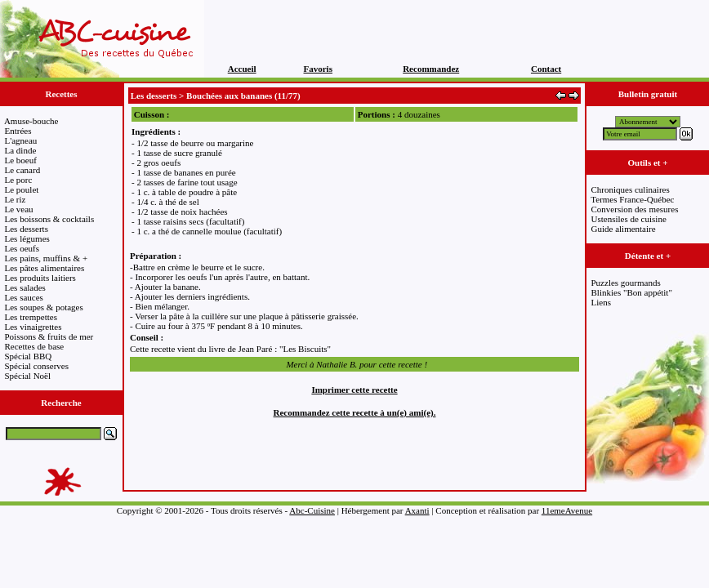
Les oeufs (22, 248)
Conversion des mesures (635, 209)
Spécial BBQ (29, 356)
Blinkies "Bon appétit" (632, 292)
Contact (546, 69)
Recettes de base (35, 346)
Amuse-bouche (31, 121)
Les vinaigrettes (33, 327)
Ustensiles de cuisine (629, 219)
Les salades (25, 287)
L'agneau (21, 140)
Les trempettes (31, 317)
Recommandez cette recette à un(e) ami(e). (355, 412)
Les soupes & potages (44, 307)
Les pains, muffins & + (47, 258)
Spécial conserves (37, 366)
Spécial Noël (28, 376)
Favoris (318, 69)
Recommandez (431, 69)
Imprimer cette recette (354, 390)
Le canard (23, 170)
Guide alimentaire (624, 229)
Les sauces (24, 297)
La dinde (21, 150)
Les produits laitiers (40, 278)
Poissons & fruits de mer (49, 336)
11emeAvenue (567, 510)
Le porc (19, 180)
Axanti (417, 510)
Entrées (18, 131)
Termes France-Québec (632, 199)
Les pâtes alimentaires (45, 268)
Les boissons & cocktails (50, 219)
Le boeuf (21, 160)
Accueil (242, 69)
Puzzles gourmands (626, 283)
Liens (601, 302)
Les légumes (27, 238)
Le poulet (22, 189)
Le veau (19, 209)
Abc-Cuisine (312, 510)
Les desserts (27, 229)
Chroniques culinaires (631, 189)
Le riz (16, 199)
